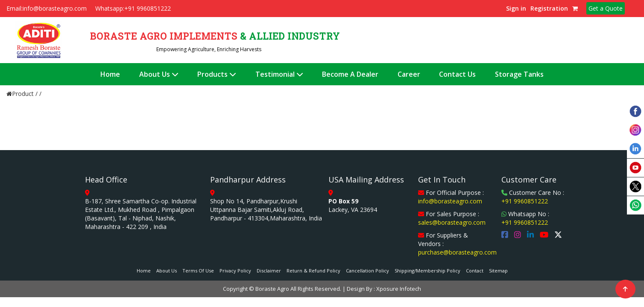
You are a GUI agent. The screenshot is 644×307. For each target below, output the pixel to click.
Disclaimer (269, 271)
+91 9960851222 (525, 201)
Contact (475, 271)
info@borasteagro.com (450, 201)
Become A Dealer (350, 74)
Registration (549, 8)
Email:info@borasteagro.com (47, 8)
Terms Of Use (198, 271)
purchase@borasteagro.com (457, 252)
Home (110, 74)
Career (409, 74)
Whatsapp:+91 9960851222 (133, 8)
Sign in (516, 8)
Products (217, 74)
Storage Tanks (519, 74)
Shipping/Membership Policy (427, 271)
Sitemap (498, 271)
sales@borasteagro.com (452, 222)
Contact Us (457, 74)
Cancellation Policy (367, 271)
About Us (159, 74)
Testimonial (279, 74)
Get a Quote (606, 8)
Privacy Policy (235, 271)
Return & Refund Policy (313, 271)
